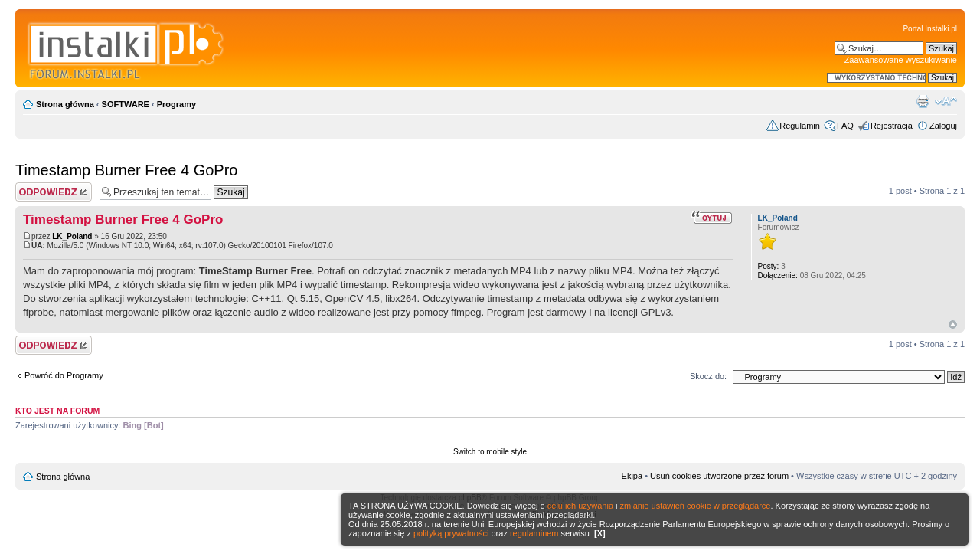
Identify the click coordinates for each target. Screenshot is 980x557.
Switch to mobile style (490, 452)
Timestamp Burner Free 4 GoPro (126, 170)
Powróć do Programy (64, 375)
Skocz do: (708, 376)
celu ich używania (580, 506)
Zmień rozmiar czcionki (946, 101)
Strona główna (65, 104)
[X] (600, 533)
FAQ (845, 126)
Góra (953, 324)
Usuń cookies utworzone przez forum (719, 476)
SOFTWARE (126, 104)
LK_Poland (72, 236)
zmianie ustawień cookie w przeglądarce (696, 506)
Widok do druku (923, 101)
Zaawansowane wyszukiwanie (901, 60)
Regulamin (800, 126)
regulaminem (534, 533)
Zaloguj (943, 126)
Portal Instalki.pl (930, 29)
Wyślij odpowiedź (54, 192)
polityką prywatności (451, 533)
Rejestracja (892, 126)
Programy (176, 104)
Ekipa (632, 476)
